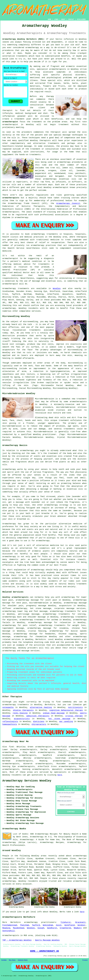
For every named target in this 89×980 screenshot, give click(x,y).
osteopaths (8, 707)
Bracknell (80, 922)
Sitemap (4, 960)
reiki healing (20, 713)
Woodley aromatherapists (15, 597)
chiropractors (39, 724)
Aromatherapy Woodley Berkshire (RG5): (24, 39)
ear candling (66, 722)
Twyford (36, 925)
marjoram (40, 171)
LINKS (56, 19)
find (11, 747)
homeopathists (10, 724)
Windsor (82, 925)
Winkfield (70, 925)
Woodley (57, 289)
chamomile (80, 168)
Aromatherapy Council (68, 203)
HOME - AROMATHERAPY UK (44, 951)
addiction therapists (38, 716)
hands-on (24, 155)
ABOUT (63, 19)
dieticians (39, 722)
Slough (41, 928)
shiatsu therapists (23, 710)
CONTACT (71, 19)
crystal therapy (74, 716)
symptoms (61, 72)
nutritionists (75, 707)
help (26, 62)
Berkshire (41, 639)
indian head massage (54, 713)
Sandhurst (52, 928)
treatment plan (23, 119)
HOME (50, 19)
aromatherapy (32, 48)
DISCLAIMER (81, 19)
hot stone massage (59, 719)
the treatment (34, 122)
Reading (6, 928)
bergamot (60, 176)
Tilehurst (66, 922)
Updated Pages (23, 960)
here (60, 775)
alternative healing (41, 707)
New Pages (12, 960)
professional (57, 201)
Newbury (78, 928)
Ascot (59, 925)
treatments (22, 56)
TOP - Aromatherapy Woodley (17, 940)
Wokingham (48, 925)
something (12, 45)
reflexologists (10, 722)
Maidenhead (19, 928)
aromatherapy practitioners (40, 922)
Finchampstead (10, 925)
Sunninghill (9, 931)
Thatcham (24, 925)
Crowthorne (65, 928)
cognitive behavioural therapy (66, 710)
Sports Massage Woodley (47, 940)
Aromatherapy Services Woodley (27, 781)
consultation (37, 105)
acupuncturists (22, 719)
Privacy (85, 960)
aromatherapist (10, 122)
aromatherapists (11, 198)
